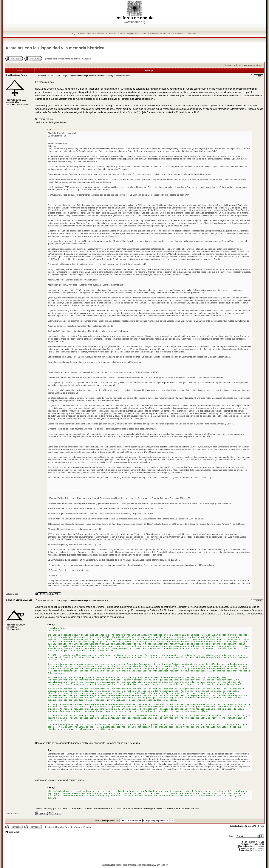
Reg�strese (133, 34)
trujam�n (120, 865)
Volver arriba (12, 594)
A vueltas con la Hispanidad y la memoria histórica (55, 48)
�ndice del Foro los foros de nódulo (62, 59)
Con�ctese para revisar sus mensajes (166, 34)
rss (107, 865)
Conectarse (191, 34)
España (87, 59)
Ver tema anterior (233, 65)
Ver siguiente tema (253, 65)
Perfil (143, 34)
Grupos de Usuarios (116, 34)
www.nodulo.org (135, 22)
